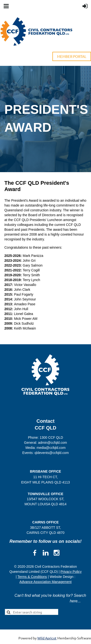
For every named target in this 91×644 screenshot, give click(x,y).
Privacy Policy (71, 572)
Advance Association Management (45, 582)
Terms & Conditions (32, 577)
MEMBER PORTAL (72, 56)
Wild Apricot (47, 638)
